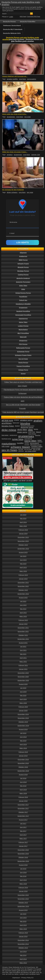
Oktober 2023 (23, 545)
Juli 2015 (23, 914)
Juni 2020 (23, 692)
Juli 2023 (23, 556)
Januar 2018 (23, 801)
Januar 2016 (23, 891)
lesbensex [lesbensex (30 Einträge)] (40, 442)
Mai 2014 (23, 955)
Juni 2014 (23, 952)
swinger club (36, 155)
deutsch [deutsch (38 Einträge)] (17, 426)
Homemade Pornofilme (23, 315)
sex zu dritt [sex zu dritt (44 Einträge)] (37, 449)
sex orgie (27, 117)
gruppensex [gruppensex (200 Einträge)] (26, 436)
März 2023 (23, 571)
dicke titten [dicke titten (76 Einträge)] (22, 430)
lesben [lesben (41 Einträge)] (40, 440)
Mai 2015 (23, 921)
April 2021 (23, 658)
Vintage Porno (23, 370)
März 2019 (23, 748)
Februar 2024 (23, 530)
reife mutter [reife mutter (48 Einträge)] (6, 446)
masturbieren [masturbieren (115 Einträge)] (9, 444)
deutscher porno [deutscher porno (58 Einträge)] (27, 427)
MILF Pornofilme (23, 333)
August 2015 (23, 910)
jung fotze (22, 79)
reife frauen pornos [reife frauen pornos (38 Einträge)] (36, 445)
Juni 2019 (23, 737)
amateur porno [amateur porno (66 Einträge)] (26, 420)
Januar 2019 (23, 756)
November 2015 (23, 899)
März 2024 (23, 526)
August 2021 (23, 643)
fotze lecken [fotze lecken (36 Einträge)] (5, 435)
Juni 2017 (23, 827)
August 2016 (23, 865)
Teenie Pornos (23, 363)
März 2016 (23, 884)
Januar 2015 (23, 936)
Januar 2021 (23, 669)
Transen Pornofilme (23, 366)
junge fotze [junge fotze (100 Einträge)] (18, 439)
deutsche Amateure (23, 278)
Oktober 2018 (23, 767)
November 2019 (23, 718)
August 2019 (23, 729)
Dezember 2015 (23, 895)
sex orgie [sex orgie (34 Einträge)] (21, 449)
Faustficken (23, 297)
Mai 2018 (23, 786)
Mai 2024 (23, 519)
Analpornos (23, 256)
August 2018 (23, 775)
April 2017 (23, 835)
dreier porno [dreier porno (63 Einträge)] (22, 432)
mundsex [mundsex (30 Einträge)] (27, 443)
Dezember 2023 (23, 537)
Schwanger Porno (23, 352)
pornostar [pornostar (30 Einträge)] (27, 445)
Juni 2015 (23, 918)
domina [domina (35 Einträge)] (36, 429)
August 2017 (23, 820)
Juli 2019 (23, 733)
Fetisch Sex (23, 300)
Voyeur (23, 374)
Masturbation (23, 330)
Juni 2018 (23, 782)
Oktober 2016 (23, 857)
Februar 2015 (23, 933)
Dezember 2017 (23, 805)
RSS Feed (23, 17)
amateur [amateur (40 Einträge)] (17, 420)
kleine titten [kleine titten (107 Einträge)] (30, 441)
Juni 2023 (23, 560)
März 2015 (23, 929)
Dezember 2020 (23, 673)
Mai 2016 (23, 876)
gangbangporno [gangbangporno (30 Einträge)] (13, 435)
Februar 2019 (23, 752)
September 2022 (23, 594)
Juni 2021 (23, 650)
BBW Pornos (23, 260)
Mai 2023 (23, 564)
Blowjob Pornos (23, 267)
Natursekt (23, 337)
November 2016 (23, 854)
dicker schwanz (12, 192)
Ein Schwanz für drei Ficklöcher (13, 190)
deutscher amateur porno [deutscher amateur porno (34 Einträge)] (28, 426)
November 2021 (23, 632)
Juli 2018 (23, 778)
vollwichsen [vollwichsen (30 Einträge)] (21, 451)
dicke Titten (23, 286)
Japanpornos (23, 319)
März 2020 (23, 703)
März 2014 (23, 963)
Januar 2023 (23, 579)
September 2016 (23, 861)
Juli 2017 (23, 824)
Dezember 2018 (23, 760)
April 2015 (23, 925)
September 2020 (23, 680)
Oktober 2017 (23, 812)
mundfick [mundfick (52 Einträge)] (20, 443)
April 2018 (23, 790)
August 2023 (23, 552)
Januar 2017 (23, 846)
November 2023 (23, 541)
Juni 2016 (23, 872)
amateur (10, 155)
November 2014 (23, 944)
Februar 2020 (23, 707)
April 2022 (23, 613)
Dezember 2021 (23, 628)
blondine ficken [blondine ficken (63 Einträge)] (8, 426)
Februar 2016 (23, 888)
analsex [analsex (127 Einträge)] (38, 421)
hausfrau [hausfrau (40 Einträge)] (38, 435)
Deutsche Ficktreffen (28, 22)
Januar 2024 (23, 534)
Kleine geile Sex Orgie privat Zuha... (15, 114)
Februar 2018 (23, 797)
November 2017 (23, 808)
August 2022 (23, 598)
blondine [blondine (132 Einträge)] (25, 424)
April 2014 (23, 959)
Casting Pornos (23, 275)
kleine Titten (23, 322)
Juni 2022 (23, 605)
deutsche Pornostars (23, 282)
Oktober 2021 (23, 635)
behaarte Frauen (23, 264)
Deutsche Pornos (9, 22)
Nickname (13, 222)
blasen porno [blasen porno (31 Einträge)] (16, 423)
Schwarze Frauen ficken (23, 355)
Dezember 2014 (23, 940)
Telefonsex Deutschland (12, 25)
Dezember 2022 (23, 583)
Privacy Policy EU (27, 978)
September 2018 (23, 771)
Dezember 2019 (23, 714)
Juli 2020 (23, 688)
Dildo (23, 289)
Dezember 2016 (23, 850)
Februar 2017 (23, 842)
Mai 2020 (23, 696)
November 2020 (23, 677)
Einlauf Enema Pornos (23, 293)
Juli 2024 (23, 515)
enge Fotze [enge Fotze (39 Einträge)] (32, 432)
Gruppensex (23, 308)
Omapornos (23, 341)
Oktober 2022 (23, 590)
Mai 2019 (23, 741)
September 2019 (23, 726)
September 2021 (23, 639)
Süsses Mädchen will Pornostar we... (15, 76)
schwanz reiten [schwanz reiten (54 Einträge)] (37, 446)
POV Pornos (23, 344)
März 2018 (23, 793)
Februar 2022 (23, 620)
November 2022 (23, 586)
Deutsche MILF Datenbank (13, 29)
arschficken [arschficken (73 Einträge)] (7, 423)
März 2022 (23, 616)
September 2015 (23, 906)
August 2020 (23, 684)
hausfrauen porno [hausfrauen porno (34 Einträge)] (6, 439)
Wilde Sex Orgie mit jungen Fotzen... (15, 152)
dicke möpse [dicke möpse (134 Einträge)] (9, 430)
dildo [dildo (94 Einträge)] (31, 430)
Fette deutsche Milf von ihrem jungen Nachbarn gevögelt (23, 412)
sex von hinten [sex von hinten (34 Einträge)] (28, 449)
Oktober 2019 (23, 722)
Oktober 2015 (23, 903)
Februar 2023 (23, 575)
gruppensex (11, 117)
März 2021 (23, 662)
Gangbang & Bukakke (23, 304)
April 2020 (23, 699)
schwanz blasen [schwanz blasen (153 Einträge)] (20, 447)
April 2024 (23, 522)
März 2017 (23, 839)
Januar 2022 (23, 624)
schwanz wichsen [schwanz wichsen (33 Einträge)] (36, 448)
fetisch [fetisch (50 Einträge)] (38, 432)
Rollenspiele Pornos (23, 348)
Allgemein (23, 253)
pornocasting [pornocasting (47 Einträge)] (34, 443)
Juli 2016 (23, 869)
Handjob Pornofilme (23, 311)
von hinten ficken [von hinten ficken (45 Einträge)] (30, 451)
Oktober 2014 (23, 948)
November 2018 (23, 763)
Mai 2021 (23, 654)
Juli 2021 (23, 647)
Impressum (16, 978)
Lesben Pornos (23, 326)
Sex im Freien (23, 359)
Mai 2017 (23, 831)
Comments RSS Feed (33, 17)
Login (11, 17)
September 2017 (23, 816)
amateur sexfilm (12, 79)
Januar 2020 (23, 711)
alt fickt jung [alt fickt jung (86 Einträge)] (7, 420)
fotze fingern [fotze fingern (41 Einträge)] (32, 434)
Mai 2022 (23, 609)
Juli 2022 (23, 601)
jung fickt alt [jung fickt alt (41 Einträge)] (28, 439)
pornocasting (32, 79)
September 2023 (23, 549)
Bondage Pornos (23, 271)
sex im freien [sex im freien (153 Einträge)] (9, 450)
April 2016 (23, 880)
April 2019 (23, 744)
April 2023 (23, 567)
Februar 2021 (23, 665)
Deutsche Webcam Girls (12, 33)
